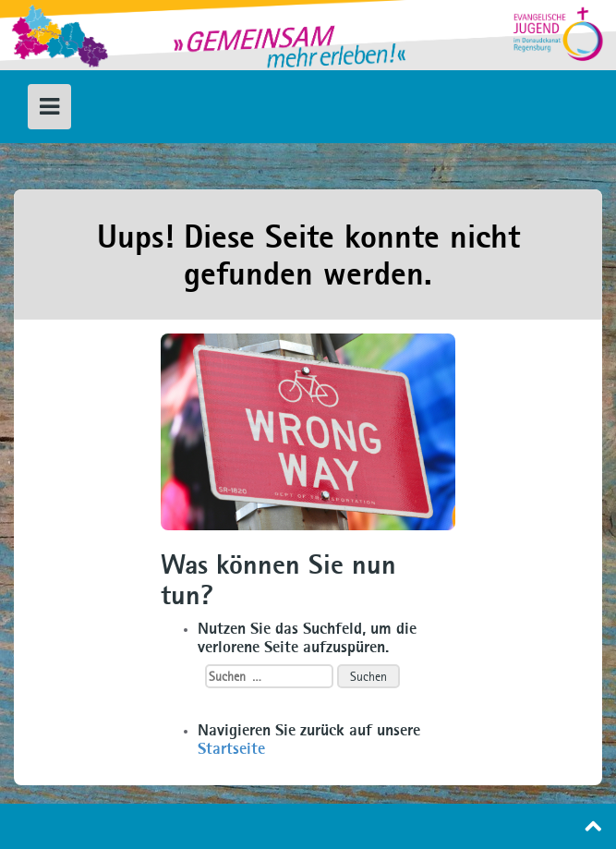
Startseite (231, 748)
